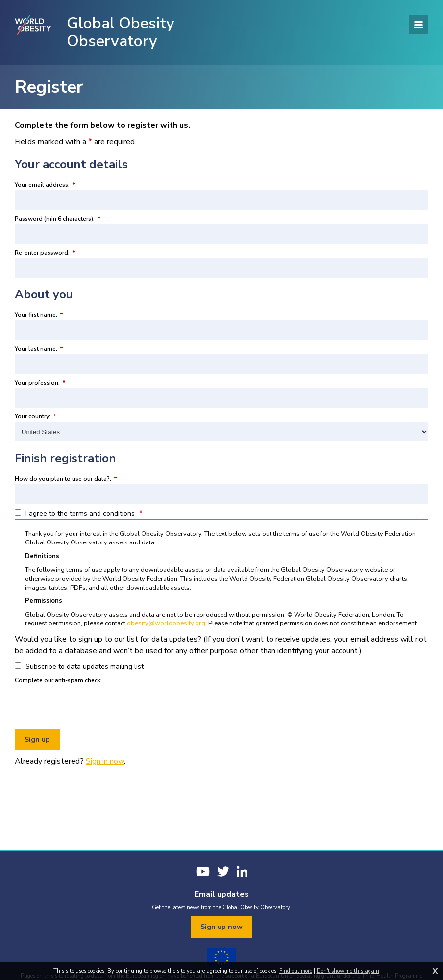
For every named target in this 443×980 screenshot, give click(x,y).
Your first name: (39, 315)
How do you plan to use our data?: (66, 479)
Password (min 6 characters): (58, 219)
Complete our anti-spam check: (58, 680)
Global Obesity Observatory (121, 32)
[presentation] (89, 705)
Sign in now (105, 761)
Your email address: (45, 185)
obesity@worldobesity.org (166, 623)
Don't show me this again (348, 971)
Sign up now (221, 927)
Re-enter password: (45, 253)
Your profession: (40, 383)
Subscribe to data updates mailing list (79, 666)
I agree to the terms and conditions (79, 513)
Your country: (36, 416)
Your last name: (39, 349)
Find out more (296, 971)
